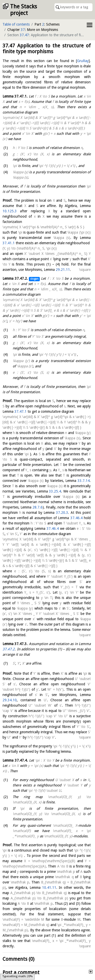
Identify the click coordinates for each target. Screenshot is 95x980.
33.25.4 (55, 491)
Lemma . (15, 96)
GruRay (83, 61)
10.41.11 (49, 888)
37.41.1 (9, 243)
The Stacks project (24, 10)
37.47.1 (21, 411)
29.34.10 (10, 700)
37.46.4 (77, 518)
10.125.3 (10, 211)
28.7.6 (37, 507)
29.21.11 (63, 270)
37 (23, 30)
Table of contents (16, 24)
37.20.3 (62, 513)
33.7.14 (84, 481)
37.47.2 (9, 649)
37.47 (24, 35)
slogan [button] (34, 279)
